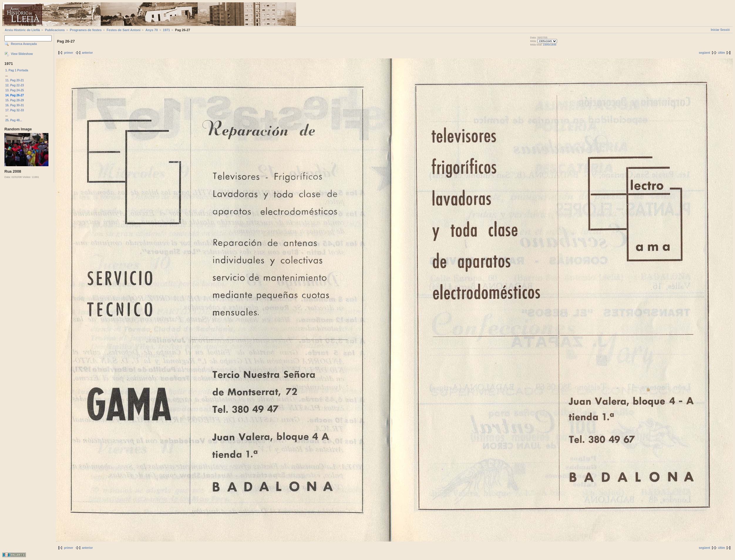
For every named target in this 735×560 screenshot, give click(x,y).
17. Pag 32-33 (15, 110)
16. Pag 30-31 (15, 105)
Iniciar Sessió (720, 30)
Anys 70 (152, 30)
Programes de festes (86, 30)
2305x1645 (550, 45)
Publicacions (55, 30)
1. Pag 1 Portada (17, 70)
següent (704, 53)
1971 (166, 30)
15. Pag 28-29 (15, 100)
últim (721, 53)
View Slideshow (22, 54)
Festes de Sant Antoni (123, 30)
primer (69, 53)
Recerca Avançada (24, 44)
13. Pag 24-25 (15, 90)
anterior (87, 53)
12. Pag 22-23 (15, 85)
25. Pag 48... (14, 120)
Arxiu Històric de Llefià (22, 30)
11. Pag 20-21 (15, 80)
